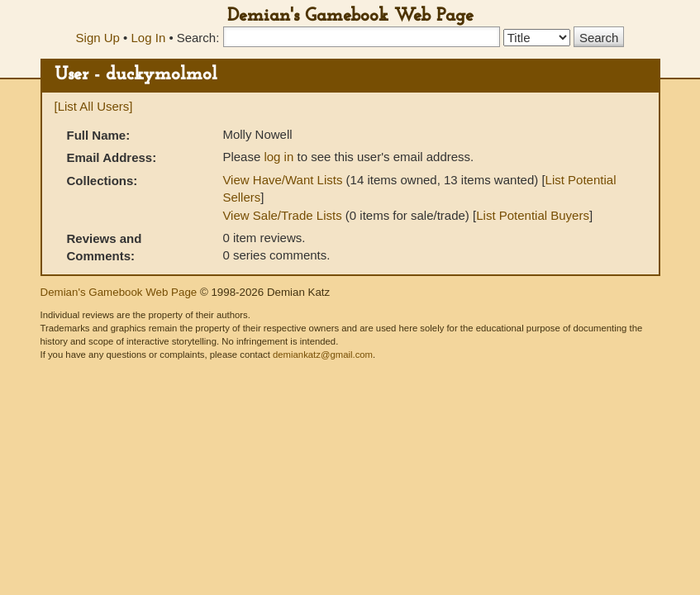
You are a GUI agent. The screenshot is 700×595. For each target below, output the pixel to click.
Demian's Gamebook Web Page (350, 16)
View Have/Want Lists (282, 180)
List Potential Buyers (533, 215)
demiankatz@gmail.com (323, 355)
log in (279, 157)
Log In (149, 38)
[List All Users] (94, 106)
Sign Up (98, 38)
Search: (198, 38)
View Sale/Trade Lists (282, 215)
